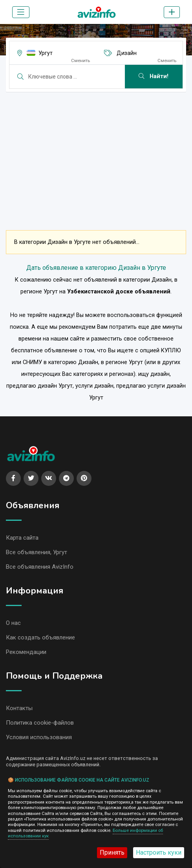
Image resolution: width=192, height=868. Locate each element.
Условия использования (39, 737)
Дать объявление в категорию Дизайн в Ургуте (96, 268)
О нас (13, 623)
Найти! (154, 76)
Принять (112, 852)
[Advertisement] (96, 153)
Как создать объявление (40, 637)
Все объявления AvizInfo (40, 567)
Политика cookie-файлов (40, 723)
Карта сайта (22, 538)
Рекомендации (26, 652)
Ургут (46, 53)
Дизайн (127, 53)
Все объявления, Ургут (37, 552)
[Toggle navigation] (21, 12)
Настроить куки (159, 852)
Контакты (19, 708)
